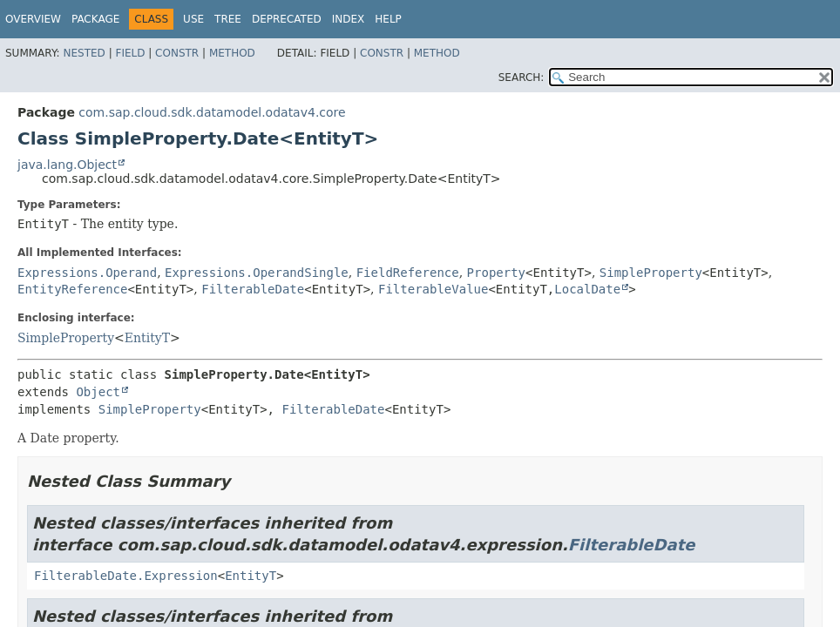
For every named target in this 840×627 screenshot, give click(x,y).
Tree (228, 19)
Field (130, 53)
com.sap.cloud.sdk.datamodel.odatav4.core (212, 112)
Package (95, 19)
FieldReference (408, 273)
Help (388, 19)
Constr (177, 53)
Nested (84, 53)
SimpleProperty (651, 273)
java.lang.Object (67, 165)
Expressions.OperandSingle (257, 273)
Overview (33, 19)
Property (496, 273)
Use (193, 19)
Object (98, 392)
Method (232, 53)
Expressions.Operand (87, 273)
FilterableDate (253, 289)
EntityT (147, 338)
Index (349, 19)
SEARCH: (522, 78)
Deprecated (287, 19)
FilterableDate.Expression (126, 576)
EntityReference (72, 289)
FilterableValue (433, 289)
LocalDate (587, 289)
